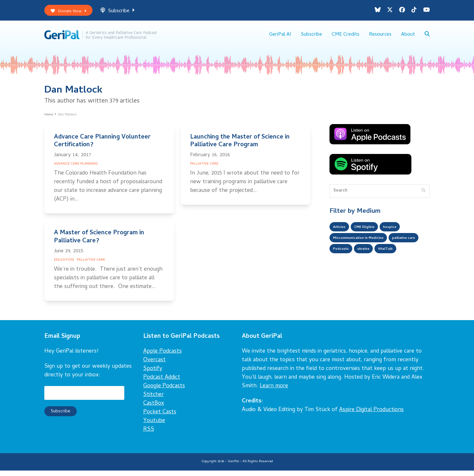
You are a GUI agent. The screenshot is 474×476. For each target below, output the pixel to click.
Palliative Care (204, 170)
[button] (427, 39)
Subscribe (125, 12)
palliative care (348, 260)
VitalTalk (343, 273)
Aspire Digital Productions (371, 416)
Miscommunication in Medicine (365, 247)
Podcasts (381, 260)
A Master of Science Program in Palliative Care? (99, 243)
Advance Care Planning (76, 170)
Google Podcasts (164, 392)
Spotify (153, 375)
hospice (401, 234)
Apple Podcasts (162, 357)
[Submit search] (423, 197)
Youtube (154, 427)
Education (64, 266)
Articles (341, 234)
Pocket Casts (160, 418)
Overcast (154, 366)
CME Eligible (372, 234)
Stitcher (154, 401)
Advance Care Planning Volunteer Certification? (102, 147)
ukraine (407, 260)
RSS (149, 435)
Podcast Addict (162, 383)
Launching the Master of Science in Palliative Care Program (240, 147)
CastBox (154, 409)
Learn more (274, 392)
